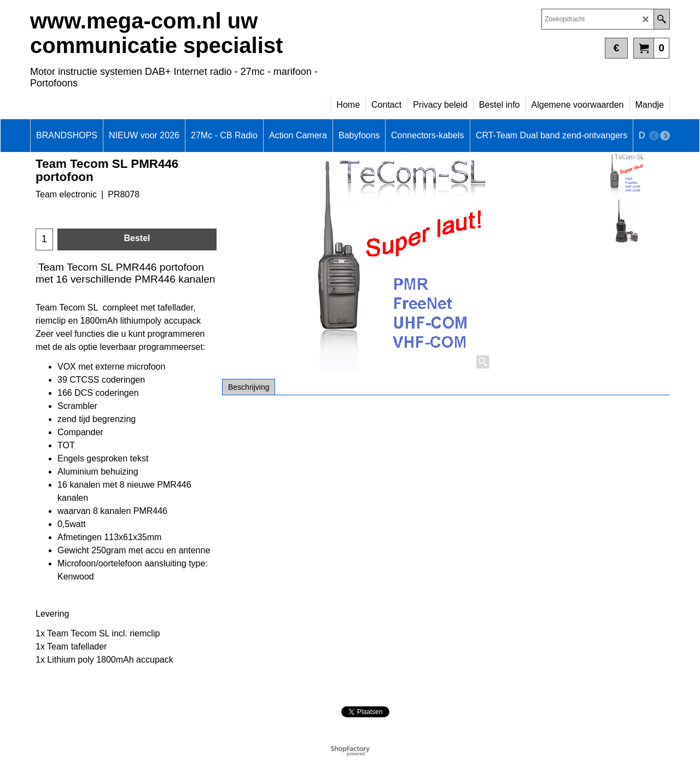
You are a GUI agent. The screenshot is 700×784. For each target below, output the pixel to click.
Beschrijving (249, 387)
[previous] (654, 136)
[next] (665, 136)
